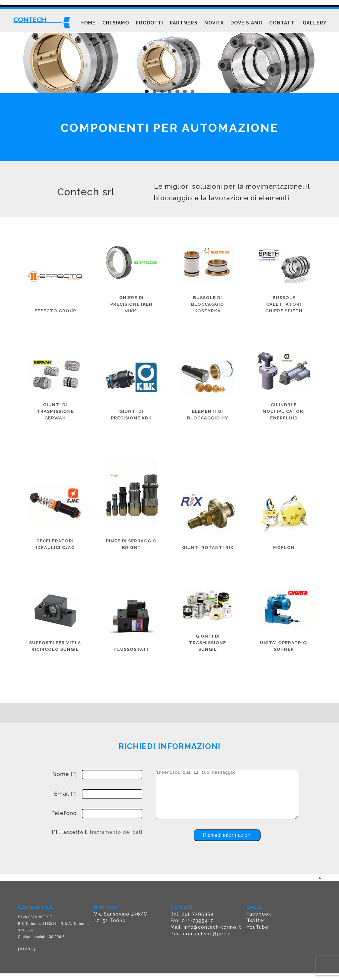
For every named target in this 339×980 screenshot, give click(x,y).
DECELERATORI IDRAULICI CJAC (55, 544)
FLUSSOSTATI (131, 649)
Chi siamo (116, 23)
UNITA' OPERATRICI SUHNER (284, 646)
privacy (27, 949)
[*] (55, 832)
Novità (214, 23)
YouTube (258, 927)
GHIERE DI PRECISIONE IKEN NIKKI (131, 304)
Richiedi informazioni (227, 835)
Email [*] (65, 794)
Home (88, 23)
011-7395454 (198, 914)
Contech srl (86, 192)
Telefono (64, 813)
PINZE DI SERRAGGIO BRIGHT (131, 544)
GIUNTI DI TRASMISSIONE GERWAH (55, 411)
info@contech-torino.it (213, 927)
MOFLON (284, 548)
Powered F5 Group (26, 977)
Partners (184, 23)
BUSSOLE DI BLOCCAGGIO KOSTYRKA (208, 304)
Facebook (259, 914)
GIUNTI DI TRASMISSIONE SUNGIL (208, 643)
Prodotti (149, 23)
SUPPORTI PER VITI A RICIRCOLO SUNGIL (55, 646)
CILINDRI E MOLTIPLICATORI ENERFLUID (284, 411)
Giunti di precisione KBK (131, 415)
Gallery (315, 23)
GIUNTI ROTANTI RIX (208, 548)
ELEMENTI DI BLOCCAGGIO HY (208, 415)
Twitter (256, 921)
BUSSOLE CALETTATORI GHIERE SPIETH (284, 304)
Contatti (283, 23)
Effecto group (55, 311)
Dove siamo (246, 23)
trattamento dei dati (116, 832)
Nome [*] (65, 774)
